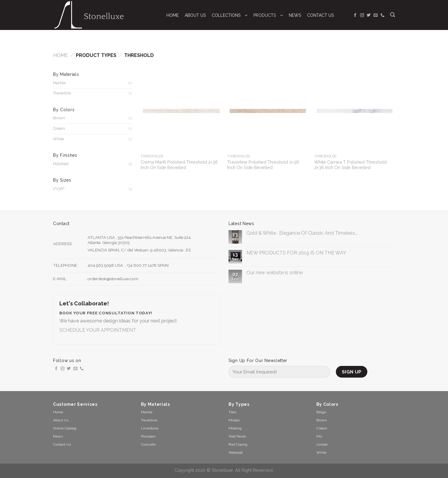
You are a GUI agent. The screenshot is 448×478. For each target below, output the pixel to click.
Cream (59, 128)
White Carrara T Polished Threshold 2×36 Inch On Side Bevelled (350, 165)
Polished (61, 164)
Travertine (62, 93)
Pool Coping (238, 444)
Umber (322, 444)
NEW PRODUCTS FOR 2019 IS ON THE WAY (296, 253)
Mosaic (234, 420)
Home (60, 55)
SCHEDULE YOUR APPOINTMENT (98, 330)
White (58, 139)
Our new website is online (275, 273)
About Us (61, 420)
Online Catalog (65, 428)
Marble (59, 83)
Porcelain (148, 436)
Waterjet (236, 453)
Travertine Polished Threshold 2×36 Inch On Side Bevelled (263, 165)
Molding (235, 428)
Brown (59, 118)
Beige (321, 412)
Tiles (232, 412)
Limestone (150, 428)
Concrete (148, 444)
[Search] (393, 15)
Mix (319, 436)
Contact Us (62, 444)
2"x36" (59, 189)
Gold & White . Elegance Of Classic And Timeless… (302, 233)
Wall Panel (237, 436)
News (58, 436)
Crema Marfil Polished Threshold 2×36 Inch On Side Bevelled (179, 165)
